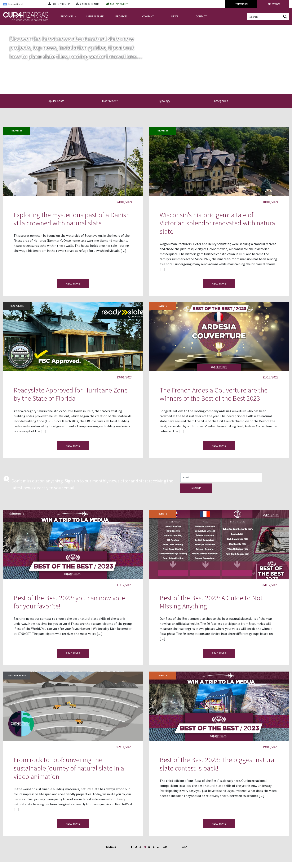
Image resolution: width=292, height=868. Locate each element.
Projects (17, 131)
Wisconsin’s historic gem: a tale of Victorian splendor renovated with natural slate (218, 223)
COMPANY (148, 16)
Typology (168, 101)
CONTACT (201, 16)
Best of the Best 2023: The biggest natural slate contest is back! (218, 764)
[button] (107, 101)
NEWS (175, 16)
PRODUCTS (67, 16)
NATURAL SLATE (95, 16)
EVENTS (163, 306)
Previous (110, 847)
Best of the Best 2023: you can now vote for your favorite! (69, 602)
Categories (224, 101)
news (17, 28)
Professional (241, 4)
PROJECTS (121, 16)
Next (184, 847)
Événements (17, 514)
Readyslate (17, 306)
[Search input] (265, 17)
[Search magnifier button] (285, 17)
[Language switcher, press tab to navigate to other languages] (23, 4)
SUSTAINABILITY (119, 4)
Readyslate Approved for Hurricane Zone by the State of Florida (71, 394)
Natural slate (17, 675)
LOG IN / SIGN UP (61, 4)
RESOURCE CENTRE (90, 4)
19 (165, 847)
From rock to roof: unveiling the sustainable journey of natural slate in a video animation (69, 768)
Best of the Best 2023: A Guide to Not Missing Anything (211, 602)
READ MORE (73, 284)
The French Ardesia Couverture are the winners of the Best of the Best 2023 (214, 394)
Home (7, 28)
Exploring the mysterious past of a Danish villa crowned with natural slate (72, 219)
